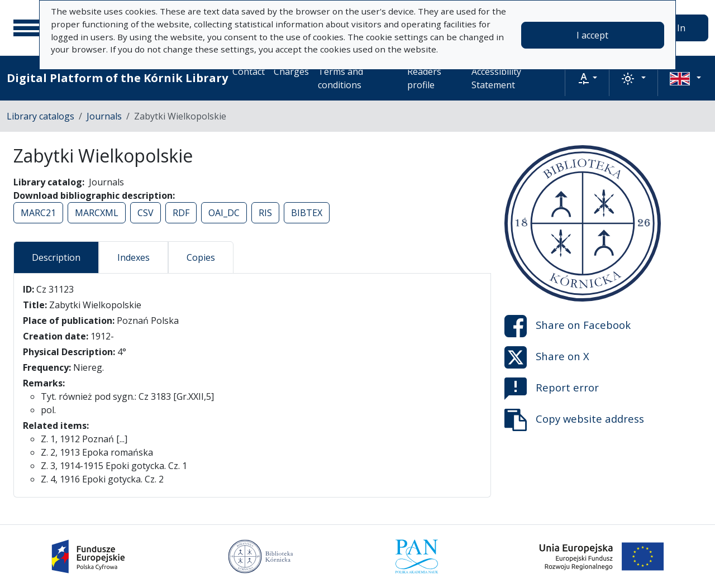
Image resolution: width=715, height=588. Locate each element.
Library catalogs (40, 116)
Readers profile (424, 78)
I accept (592, 35)
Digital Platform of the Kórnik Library (117, 78)
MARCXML (97, 213)
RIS (265, 213)
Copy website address (574, 420)
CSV (146, 213)
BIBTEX (307, 213)
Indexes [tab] (134, 257)
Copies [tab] (201, 257)
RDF (181, 213)
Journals (104, 116)
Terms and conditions (340, 78)
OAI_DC (224, 213)
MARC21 (38, 213)
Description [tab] (56, 257)
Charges (291, 71)
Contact (249, 71)
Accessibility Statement (496, 78)
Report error (552, 389)
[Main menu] (27, 28)
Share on (568, 326)
